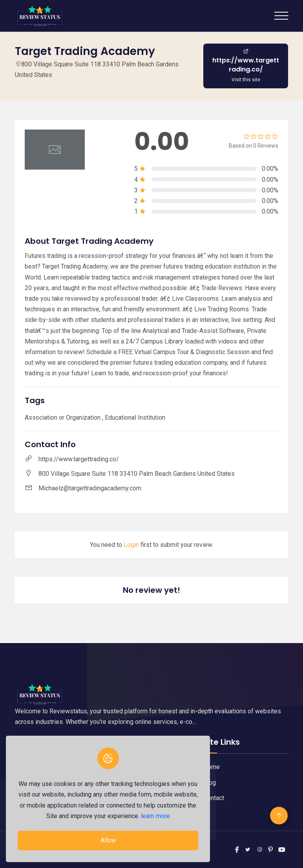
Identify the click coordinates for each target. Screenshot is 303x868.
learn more (155, 816)
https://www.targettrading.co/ (79, 459)
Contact (214, 798)
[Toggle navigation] (281, 16)
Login (131, 545)
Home (212, 767)
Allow (108, 840)
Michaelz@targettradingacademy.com (90, 488)
